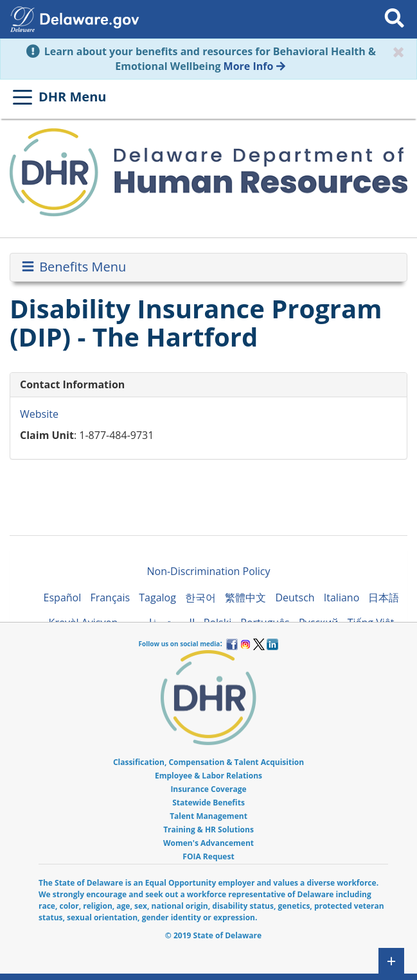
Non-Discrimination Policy (208, 571)
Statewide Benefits (208, 803)
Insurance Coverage (208, 789)
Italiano (342, 597)
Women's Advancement (208, 843)
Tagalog (157, 597)
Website (39, 414)
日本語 (384, 597)
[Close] (398, 52)
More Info (254, 66)
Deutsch (295, 597)
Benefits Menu (73, 267)
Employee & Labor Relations (208, 776)
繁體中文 (245, 597)
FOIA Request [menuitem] (208, 856)
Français (110, 597)
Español (63, 597)
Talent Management (208, 816)
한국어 (200, 597)
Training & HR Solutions (208, 830)
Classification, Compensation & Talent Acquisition (208, 762)
